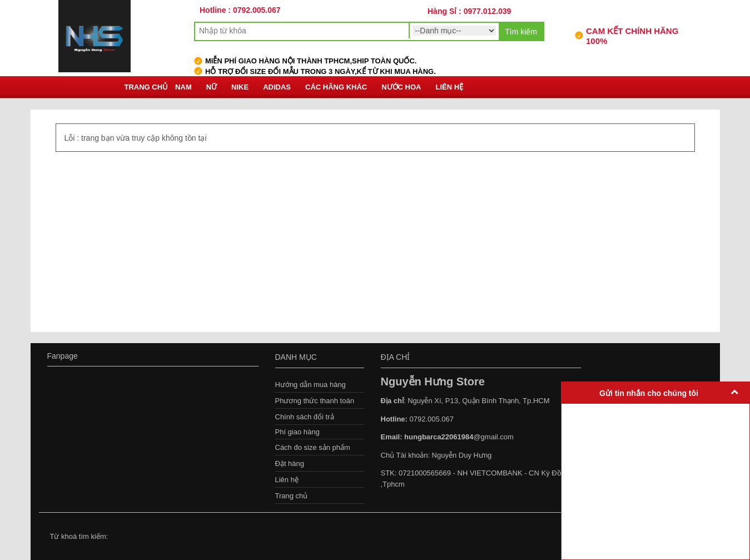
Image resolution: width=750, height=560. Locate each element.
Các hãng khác (336, 87)
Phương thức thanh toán (315, 401)
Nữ (212, 87)
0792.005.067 (257, 10)
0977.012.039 (488, 11)
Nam (183, 87)
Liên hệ (450, 87)
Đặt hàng (290, 464)
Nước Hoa (401, 87)
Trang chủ (146, 87)
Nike (240, 87)
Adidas (277, 87)
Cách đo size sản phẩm (313, 447)
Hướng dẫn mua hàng (311, 385)
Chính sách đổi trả (305, 417)
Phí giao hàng (297, 432)
